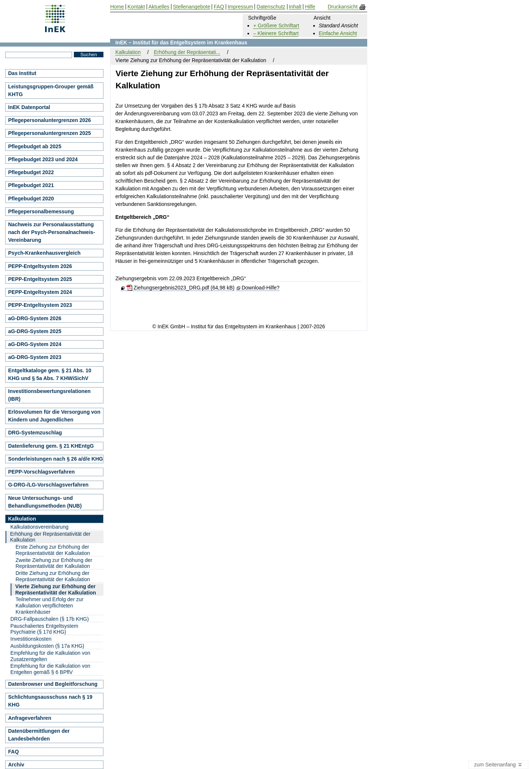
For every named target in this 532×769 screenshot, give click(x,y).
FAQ (13, 752)
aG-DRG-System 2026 (35, 318)
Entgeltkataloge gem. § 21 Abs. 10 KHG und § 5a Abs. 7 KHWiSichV (50, 374)
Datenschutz (271, 7)
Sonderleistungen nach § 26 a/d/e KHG (56, 459)
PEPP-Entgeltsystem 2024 (40, 292)
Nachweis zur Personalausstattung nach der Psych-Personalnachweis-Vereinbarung (52, 232)
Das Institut (22, 73)
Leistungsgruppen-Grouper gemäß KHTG (51, 90)
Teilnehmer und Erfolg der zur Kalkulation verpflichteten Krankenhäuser (50, 606)
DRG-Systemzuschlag (35, 433)
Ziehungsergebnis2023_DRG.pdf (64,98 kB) (180, 288)
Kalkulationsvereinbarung (39, 527)
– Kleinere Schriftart (276, 33)
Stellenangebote (192, 7)
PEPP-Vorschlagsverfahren (41, 472)
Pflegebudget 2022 (31, 172)
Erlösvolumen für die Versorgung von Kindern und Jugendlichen (54, 416)
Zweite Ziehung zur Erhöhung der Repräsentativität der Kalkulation (54, 563)
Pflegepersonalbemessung (41, 211)
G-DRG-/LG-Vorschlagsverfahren (48, 485)
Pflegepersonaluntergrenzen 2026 (50, 120)
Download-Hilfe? (261, 288)
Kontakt (136, 7)
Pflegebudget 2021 (31, 185)
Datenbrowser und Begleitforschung (53, 684)
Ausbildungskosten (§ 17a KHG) (47, 646)
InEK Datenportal (29, 107)
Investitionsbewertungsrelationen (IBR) (49, 395)
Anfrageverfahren (30, 718)
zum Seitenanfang (498, 765)
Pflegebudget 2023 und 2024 (43, 159)
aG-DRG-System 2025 (35, 331)
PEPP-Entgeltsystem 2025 (40, 279)
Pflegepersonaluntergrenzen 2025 (50, 133)
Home (117, 7)
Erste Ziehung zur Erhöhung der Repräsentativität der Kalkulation (53, 550)
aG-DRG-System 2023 (35, 357)
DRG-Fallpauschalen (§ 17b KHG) (50, 619)
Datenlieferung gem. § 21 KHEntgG (51, 446)
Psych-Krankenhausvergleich (44, 253)
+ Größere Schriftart (276, 26)
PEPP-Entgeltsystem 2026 (40, 266)
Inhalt (295, 7)
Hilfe (310, 7)
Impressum (240, 7)
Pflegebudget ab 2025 (35, 146)
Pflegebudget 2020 (31, 199)
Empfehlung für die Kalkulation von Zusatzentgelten (50, 656)
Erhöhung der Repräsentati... (187, 52)
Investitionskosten (31, 639)
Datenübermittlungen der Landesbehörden (39, 735)
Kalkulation (128, 52)
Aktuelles (159, 7)
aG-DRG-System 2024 (35, 344)
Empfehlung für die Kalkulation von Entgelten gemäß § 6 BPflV (50, 669)
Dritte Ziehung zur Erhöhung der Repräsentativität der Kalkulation (53, 576)
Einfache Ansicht (338, 33)
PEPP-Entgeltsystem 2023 (40, 305)
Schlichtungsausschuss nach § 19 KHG (50, 701)
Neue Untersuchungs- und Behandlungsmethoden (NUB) (45, 502)
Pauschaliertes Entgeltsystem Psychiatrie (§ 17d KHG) (44, 629)
